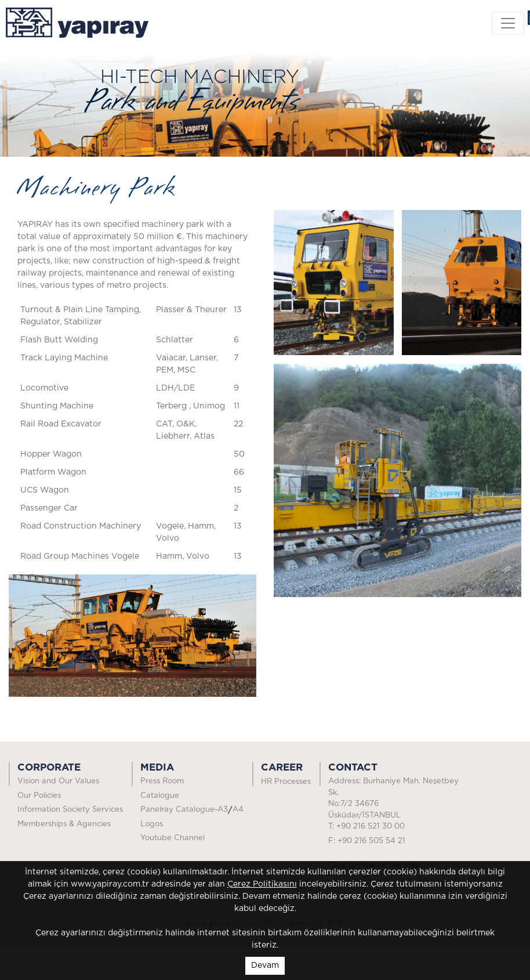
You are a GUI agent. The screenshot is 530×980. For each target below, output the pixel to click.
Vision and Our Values (58, 781)
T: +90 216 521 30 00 (366, 827)
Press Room (179, 781)
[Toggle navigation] (508, 23)
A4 (238, 810)
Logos (152, 824)
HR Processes (286, 782)
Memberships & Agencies (64, 824)
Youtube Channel (173, 838)
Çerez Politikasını (262, 884)
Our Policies (39, 796)
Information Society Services (70, 810)
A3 (223, 810)
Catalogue (160, 796)
